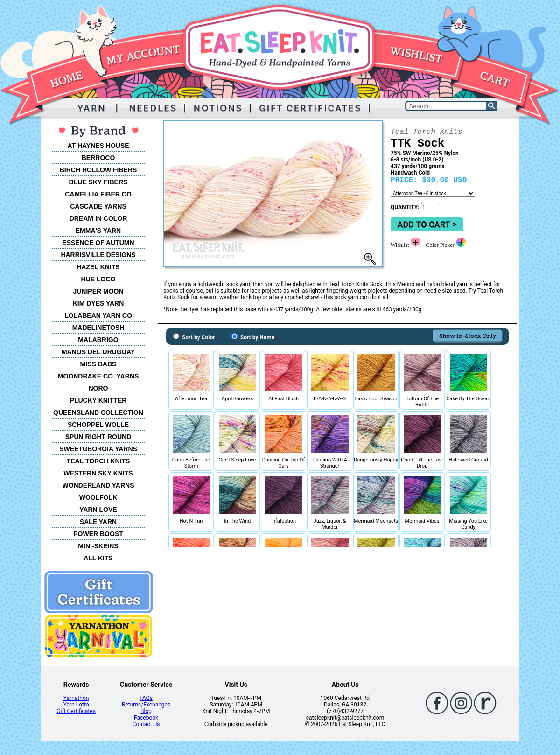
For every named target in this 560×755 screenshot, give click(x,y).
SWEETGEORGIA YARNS (98, 449)
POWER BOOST (98, 534)
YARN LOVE (98, 510)
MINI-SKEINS (98, 546)
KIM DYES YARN (98, 303)
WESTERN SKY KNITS (98, 473)
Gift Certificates (76, 711)
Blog (146, 711)
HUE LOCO (98, 279)
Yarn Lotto (76, 705)
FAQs (146, 698)
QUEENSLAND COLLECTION (98, 412)
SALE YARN (98, 522)
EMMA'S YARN (98, 231)
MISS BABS (98, 364)
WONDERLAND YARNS (98, 485)
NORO (98, 388)
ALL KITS (98, 558)
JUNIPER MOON (98, 291)
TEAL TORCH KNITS (98, 461)
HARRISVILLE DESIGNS (98, 255)
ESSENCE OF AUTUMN (98, 243)
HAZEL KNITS (98, 267)
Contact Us (146, 724)
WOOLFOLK (98, 497)
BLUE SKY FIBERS (98, 182)
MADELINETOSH (98, 328)
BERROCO (98, 158)
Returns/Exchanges (146, 705)
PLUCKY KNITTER (98, 400)
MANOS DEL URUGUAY (98, 352)
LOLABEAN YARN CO (98, 315)
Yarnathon (76, 698)
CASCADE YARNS (98, 206)
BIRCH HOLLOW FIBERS (98, 170)
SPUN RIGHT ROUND (98, 437)
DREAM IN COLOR (98, 218)
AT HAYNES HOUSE (98, 146)
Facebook (146, 718)
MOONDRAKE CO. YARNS (98, 376)
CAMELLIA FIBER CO (98, 194)
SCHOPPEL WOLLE (98, 425)
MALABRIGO (98, 340)
